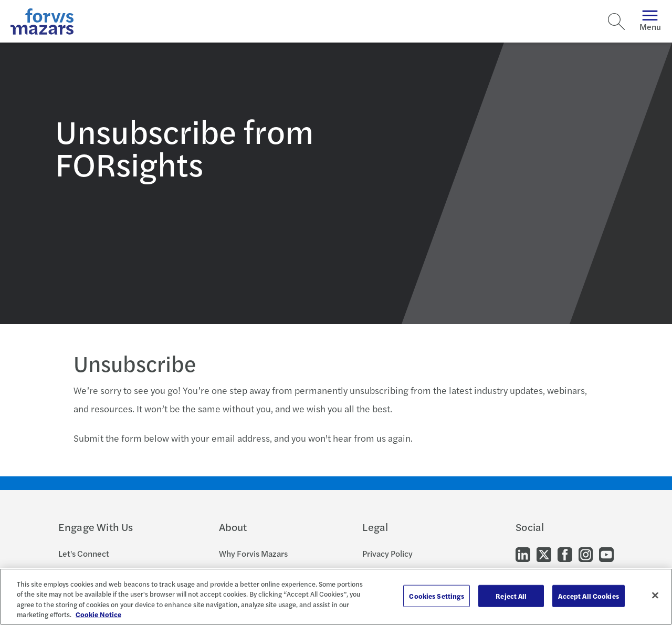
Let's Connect (84, 553)
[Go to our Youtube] (606, 554)
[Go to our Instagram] (586, 554)
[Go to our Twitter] (544, 554)
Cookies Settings (437, 596)
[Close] (655, 595)
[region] (336, 597)
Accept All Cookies (588, 596)
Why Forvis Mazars (253, 553)
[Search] (616, 22)
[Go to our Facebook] (565, 554)
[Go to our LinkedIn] (523, 554)
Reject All (511, 596)
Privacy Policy (387, 553)
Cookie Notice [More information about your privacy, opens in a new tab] (98, 614)
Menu (650, 21)
